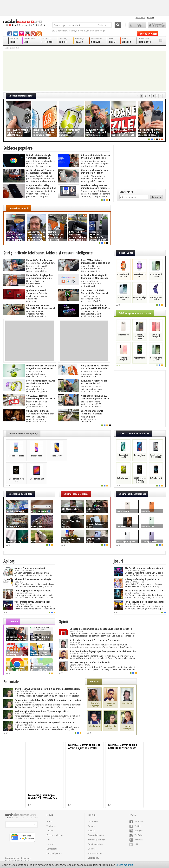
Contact (151, 17)
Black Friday (62, 31)
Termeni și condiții (96, 840)
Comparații (52, 849)
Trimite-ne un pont (148, 34)
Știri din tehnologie (96, 31)
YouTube (136, 835)
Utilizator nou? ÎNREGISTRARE (157, 25)
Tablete (50, 831)
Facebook (136, 822)
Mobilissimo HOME (12, 48)
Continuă (156, 197)
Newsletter (126, 192)
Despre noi (140, 17)
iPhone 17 (81, 31)
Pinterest (136, 840)
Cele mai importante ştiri (21, 96)
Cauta (118, 25)
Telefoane (51, 826)
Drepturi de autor (96, 835)
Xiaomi (72, 31)
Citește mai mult (124, 865)
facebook (10, 34)
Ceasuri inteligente (55, 835)
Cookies (92, 849)
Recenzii (50, 844)
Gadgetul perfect (54, 853)
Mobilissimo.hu (95, 853)
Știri (48, 840)
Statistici (92, 831)
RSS (133, 844)
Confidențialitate (96, 844)
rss (39, 34)
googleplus (21, 34)
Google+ (136, 831)
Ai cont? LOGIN (137, 25)
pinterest (33, 34)
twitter (16, 34)
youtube (27, 34)
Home (49, 822)
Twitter (135, 826)
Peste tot (104, 25)
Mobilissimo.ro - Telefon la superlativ (24, 23)
